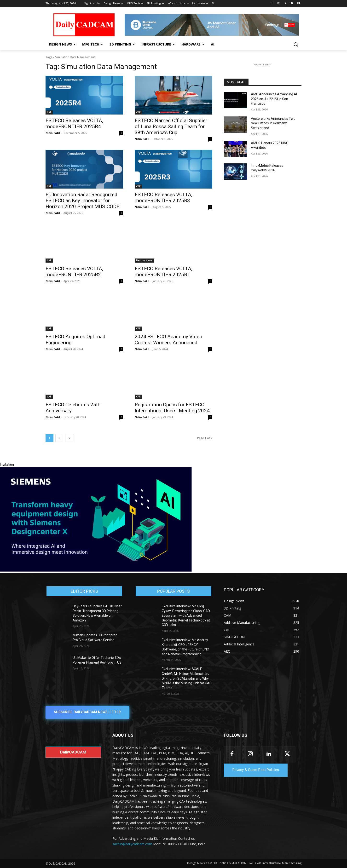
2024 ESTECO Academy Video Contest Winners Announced (168, 340)
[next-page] (69, 438)
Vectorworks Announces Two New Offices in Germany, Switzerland (273, 123)
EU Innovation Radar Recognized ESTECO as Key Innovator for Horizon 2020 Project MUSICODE (82, 201)
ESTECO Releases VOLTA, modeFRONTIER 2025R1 (163, 272)
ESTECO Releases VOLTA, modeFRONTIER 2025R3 (163, 198)
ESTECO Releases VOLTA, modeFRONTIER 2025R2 (74, 272)
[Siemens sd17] (96, 570)
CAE (49, 112)
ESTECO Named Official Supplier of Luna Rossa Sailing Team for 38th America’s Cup (171, 126)
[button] (296, 44)
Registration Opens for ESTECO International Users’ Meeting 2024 (172, 408)
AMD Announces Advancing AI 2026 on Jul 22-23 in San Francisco (274, 99)
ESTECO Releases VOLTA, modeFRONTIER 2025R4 (74, 124)
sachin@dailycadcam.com (132, 844)
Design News (144, 260)
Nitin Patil (53, 133)
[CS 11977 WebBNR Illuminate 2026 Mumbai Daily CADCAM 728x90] (212, 25)
